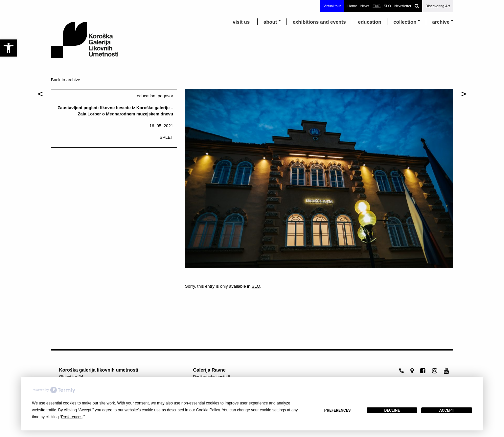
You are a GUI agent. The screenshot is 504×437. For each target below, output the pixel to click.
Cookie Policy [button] (208, 410)
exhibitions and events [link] (319, 22)
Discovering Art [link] (438, 6)
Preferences (337, 410)
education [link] (370, 22)
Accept (447, 410)
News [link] (365, 6)
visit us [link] (241, 22)
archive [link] (441, 22)
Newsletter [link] (403, 6)
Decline (392, 410)
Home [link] (352, 6)
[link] (9, 48)
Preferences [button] (72, 417)
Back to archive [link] (66, 80)
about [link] (270, 22)
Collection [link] (405, 22)
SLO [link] (256, 286)
